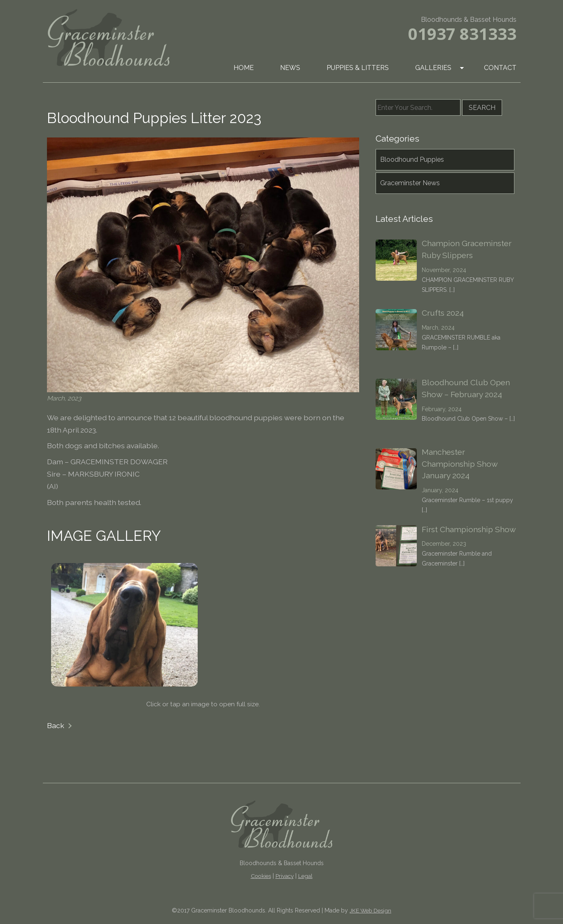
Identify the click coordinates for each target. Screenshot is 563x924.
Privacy (285, 876)
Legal (305, 876)
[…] (452, 290)
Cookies (261, 876)
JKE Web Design (370, 910)
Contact (500, 68)
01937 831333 (462, 34)
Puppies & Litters (358, 68)
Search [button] (482, 108)
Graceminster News (410, 183)
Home (244, 68)
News (290, 68)
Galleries (433, 68)
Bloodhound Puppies (412, 159)
